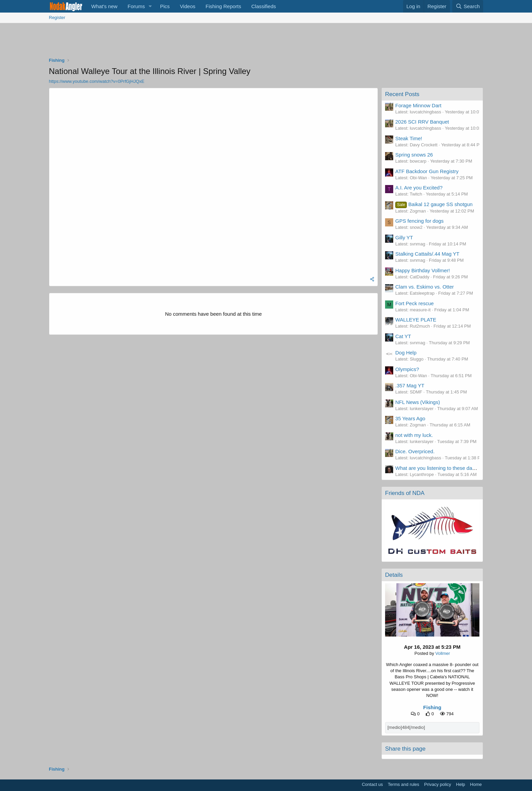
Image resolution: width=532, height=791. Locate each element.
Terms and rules (403, 784)
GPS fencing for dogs (420, 221)
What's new (104, 6)
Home (476, 784)
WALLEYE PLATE (416, 320)
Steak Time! (409, 138)
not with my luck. (414, 435)
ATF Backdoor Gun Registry (427, 171)
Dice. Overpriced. (415, 451)
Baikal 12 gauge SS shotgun (434, 204)
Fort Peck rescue (414, 303)
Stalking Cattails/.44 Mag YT (427, 254)
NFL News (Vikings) (418, 402)
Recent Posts (402, 94)
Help (461, 784)
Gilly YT (404, 237)
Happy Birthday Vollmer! (423, 270)
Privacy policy (438, 784)
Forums (136, 6)
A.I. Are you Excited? (419, 188)
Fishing (432, 707)
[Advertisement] (266, 42)
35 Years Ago (410, 418)
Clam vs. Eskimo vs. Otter (425, 287)
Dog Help (406, 353)
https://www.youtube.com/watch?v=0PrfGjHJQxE (97, 81)
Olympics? (407, 369)
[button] (150, 6)
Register (57, 17)
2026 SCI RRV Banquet (422, 122)
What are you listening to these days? (438, 468)
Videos (188, 6)
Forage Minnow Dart (418, 105)
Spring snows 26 (414, 155)
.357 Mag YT (410, 385)
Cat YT (403, 336)
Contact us (372, 784)
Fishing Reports (223, 6)
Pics (165, 6)
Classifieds (264, 6)
